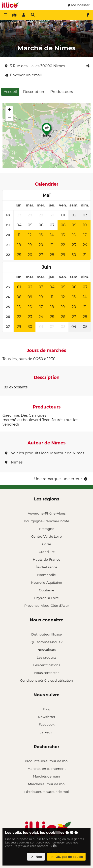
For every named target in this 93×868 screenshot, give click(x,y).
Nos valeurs (47, 650)
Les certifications (47, 665)
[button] (47, 130)
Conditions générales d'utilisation (46, 680)
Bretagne (47, 529)
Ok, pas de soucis (66, 857)
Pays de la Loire (46, 598)
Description (34, 92)
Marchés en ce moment (47, 769)
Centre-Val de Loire (46, 536)
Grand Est (47, 552)
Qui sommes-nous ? (46, 642)
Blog (47, 709)
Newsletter (47, 717)
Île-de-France (46, 567)
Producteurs (62, 92)
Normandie (46, 575)
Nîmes (14, 462)
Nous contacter (46, 673)
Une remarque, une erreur (61, 479)
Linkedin (46, 732)
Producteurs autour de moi (46, 761)
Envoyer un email (23, 75)
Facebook (47, 724)
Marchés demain (46, 776)
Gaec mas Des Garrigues (24, 415)
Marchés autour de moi (47, 784)
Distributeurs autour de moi (46, 792)
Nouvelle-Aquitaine (46, 582)
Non (36, 857)
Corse (47, 544)
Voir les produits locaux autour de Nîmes (45, 453)
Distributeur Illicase (46, 634)
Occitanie (46, 590)
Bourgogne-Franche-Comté (46, 521)
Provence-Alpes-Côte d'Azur (47, 606)
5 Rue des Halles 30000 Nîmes (35, 66)
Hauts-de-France (46, 559)
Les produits (46, 657)
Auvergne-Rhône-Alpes (47, 513)
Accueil (10, 92)
